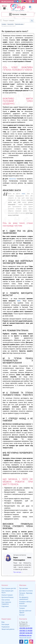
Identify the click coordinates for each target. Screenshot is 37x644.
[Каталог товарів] (18, 14)
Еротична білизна (7, 597)
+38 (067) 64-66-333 (26, 633)
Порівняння (5, 627)
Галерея (22, 608)
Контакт (22, 615)
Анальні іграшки (7, 595)
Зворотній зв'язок (25, 638)
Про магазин (24, 588)
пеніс (23, 194)
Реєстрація (5, 624)
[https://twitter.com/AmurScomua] (26, 642)
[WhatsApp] (20, 1)
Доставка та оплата (26, 591)
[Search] (32, 21)
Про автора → (18, 572)
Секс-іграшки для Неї (9, 588)
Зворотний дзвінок (8, 629)
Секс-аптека (6, 600)
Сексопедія (23, 606)
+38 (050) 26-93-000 (26, 628)
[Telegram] (18, 1)
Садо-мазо (5, 606)
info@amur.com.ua (25, 635)
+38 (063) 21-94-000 (26, 631)
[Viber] (15, 1)
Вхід (3, 622)
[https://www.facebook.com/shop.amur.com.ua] (21, 642)
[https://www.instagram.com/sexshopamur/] (31, 642)
